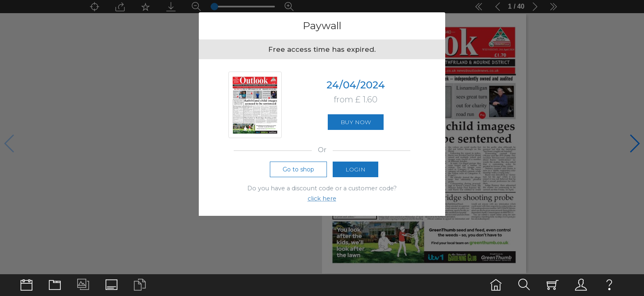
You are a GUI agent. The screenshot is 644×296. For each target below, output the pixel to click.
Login (355, 169)
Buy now (356, 122)
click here (322, 199)
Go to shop (298, 169)
